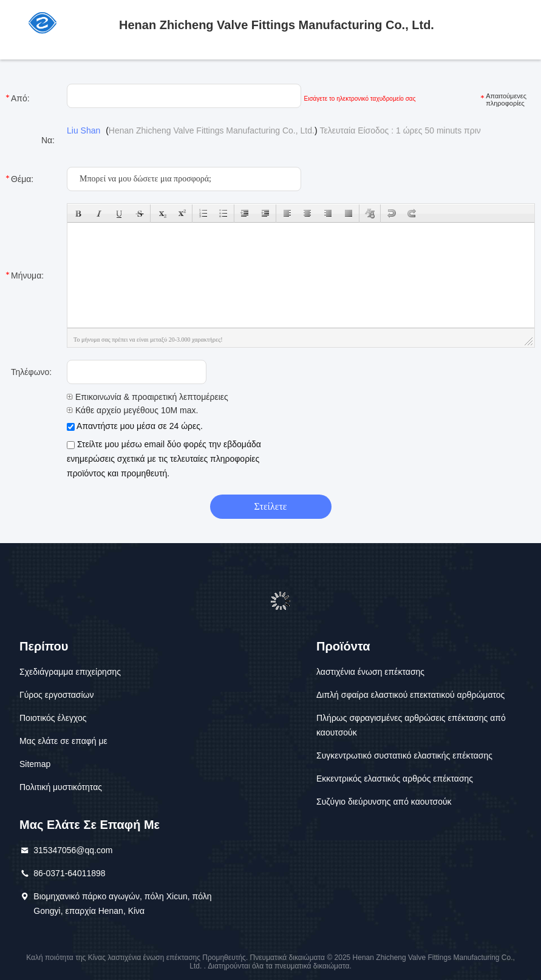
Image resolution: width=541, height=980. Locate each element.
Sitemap (35, 764)
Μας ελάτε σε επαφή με (63, 741)
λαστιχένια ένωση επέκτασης (370, 672)
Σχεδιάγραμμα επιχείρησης (70, 672)
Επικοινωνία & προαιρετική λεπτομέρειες (148, 397)
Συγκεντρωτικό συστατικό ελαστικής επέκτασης (404, 755)
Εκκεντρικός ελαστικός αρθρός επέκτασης (395, 779)
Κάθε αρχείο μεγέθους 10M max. (132, 410)
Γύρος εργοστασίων (57, 695)
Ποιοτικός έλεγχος (53, 718)
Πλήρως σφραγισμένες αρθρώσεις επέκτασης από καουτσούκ (411, 725)
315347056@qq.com (73, 850)
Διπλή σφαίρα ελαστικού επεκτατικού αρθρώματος (410, 695)
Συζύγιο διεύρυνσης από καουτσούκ (384, 802)
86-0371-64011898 (69, 873)
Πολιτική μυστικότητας (61, 787)
